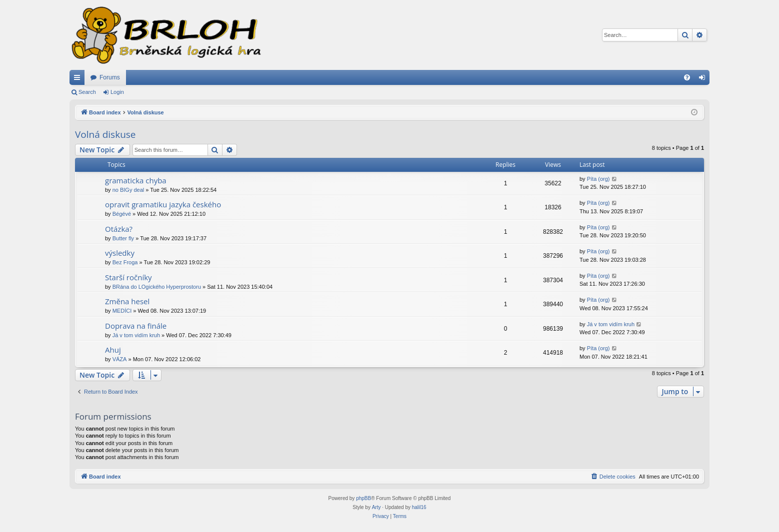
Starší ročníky (128, 277)
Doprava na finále (136, 326)
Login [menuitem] (704, 79)
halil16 (419, 507)
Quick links (79, 79)
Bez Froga (125, 262)
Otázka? (119, 229)
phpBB (363, 498)
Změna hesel (127, 301)
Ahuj (113, 350)
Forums (110, 77)
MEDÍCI (122, 311)
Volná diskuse (105, 134)
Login (117, 92)
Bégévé (122, 214)
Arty (376, 507)
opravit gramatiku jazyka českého (163, 204)
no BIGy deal (128, 190)
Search (87, 92)
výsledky (120, 253)
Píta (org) (598, 179)
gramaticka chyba (136, 180)
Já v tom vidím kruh (136, 335)
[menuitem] (687, 77)
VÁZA (120, 359)
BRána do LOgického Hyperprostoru (157, 287)
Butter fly (123, 238)
